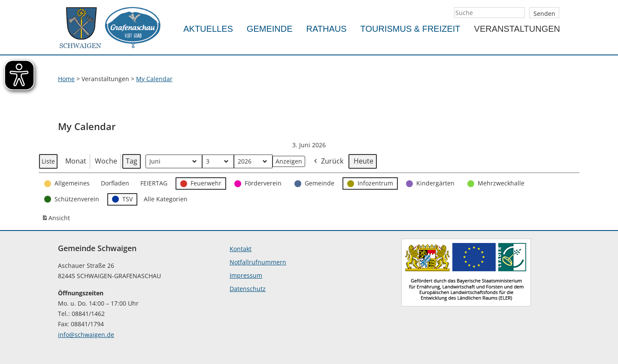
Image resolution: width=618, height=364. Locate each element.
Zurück (328, 162)
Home (66, 79)
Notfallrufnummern (258, 262)
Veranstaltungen (517, 29)
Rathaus (327, 29)
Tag (132, 161)
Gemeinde (270, 29)
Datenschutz (248, 289)
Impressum (246, 275)
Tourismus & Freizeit (410, 29)
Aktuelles (208, 29)
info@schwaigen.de (86, 335)
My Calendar (154, 79)
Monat (76, 161)
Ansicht (57, 220)
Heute (364, 161)
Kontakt (241, 249)
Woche (106, 161)
